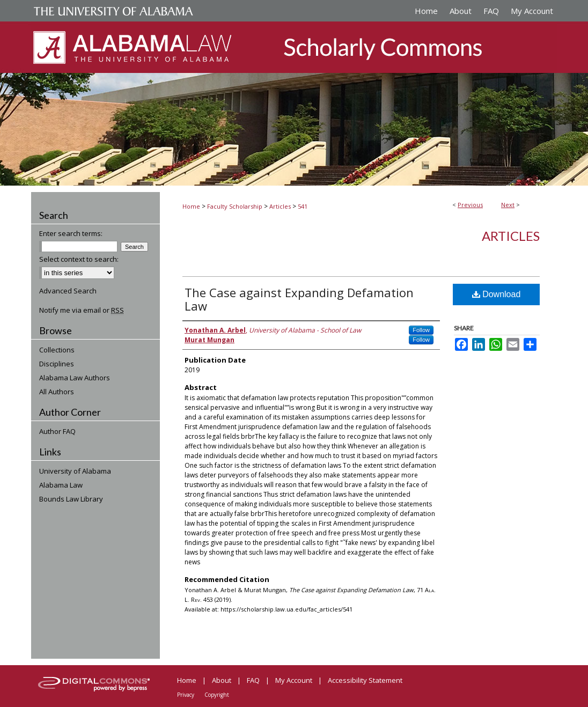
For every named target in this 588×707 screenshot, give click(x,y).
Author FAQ (57, 431)
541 (303, 206)
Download (497, 294)
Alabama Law (61, 485)
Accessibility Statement (365, 680)
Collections (57, 350)
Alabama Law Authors (75, 378)
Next (508, 205)
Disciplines (57, 364)
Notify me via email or (82, 310)
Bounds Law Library (71, 499)
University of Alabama (75, 471)
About (222, 680)
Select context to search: (79, 259)
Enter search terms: (71, 233)
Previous (470, 205)
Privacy (186, 695)
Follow (421, 330)
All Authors (57, 392)
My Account (294, 680)
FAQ (253, 680)
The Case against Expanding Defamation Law (299, 299)
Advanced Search (68, 291)
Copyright (217, 695)
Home (191, 206)
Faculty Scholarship (235, 206)
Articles (280, 206)
